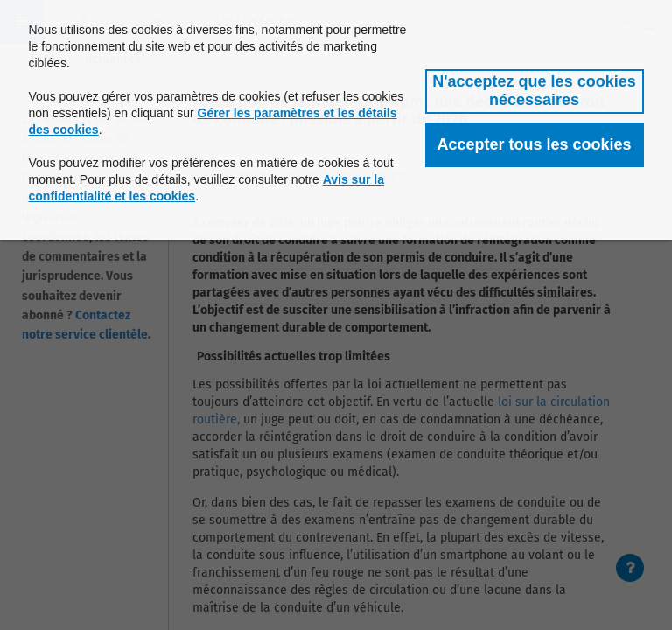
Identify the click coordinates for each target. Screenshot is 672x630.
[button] (535, 91)
